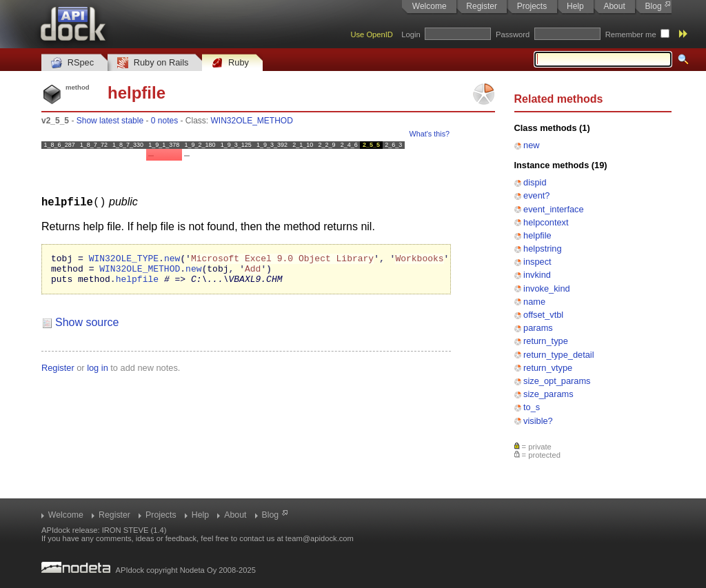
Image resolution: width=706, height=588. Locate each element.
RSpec (72, 63)
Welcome (430, 6)
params (538, 328)
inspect (537, 262)
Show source (87, 328)
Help (575, 6)
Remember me (631, 34)
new (531, 145)
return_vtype (548, 368)
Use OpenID (372, 34)
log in (98, 373)
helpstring (543, 249)
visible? (538, 421)
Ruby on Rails (153, 63)
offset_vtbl (543, 315)
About (614, 6)
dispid (535, 182)
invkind (537, 275)
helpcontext (546, 222)
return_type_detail (558, 355)
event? (536, 195)
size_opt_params (557, 381)
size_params (548, 394)
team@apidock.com (320, 538)
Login (411, 34)
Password (513, 34)
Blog (654, 6)
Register (482, 6)
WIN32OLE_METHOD (252, 121)
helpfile (537, 235)
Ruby (230, 63)
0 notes (164, 121)
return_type (546, 341)
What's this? (430, 134)
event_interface (554, 209)
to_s (532, 407)
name (534, 302)
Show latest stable (110, 121)
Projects (532, 6)
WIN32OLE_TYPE (124, 259)
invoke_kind (547, 288)
